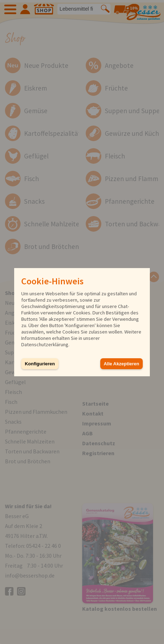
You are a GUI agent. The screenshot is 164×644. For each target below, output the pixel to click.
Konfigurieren (40, 364)
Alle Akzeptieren (121, 364)
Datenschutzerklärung (45, 344)
